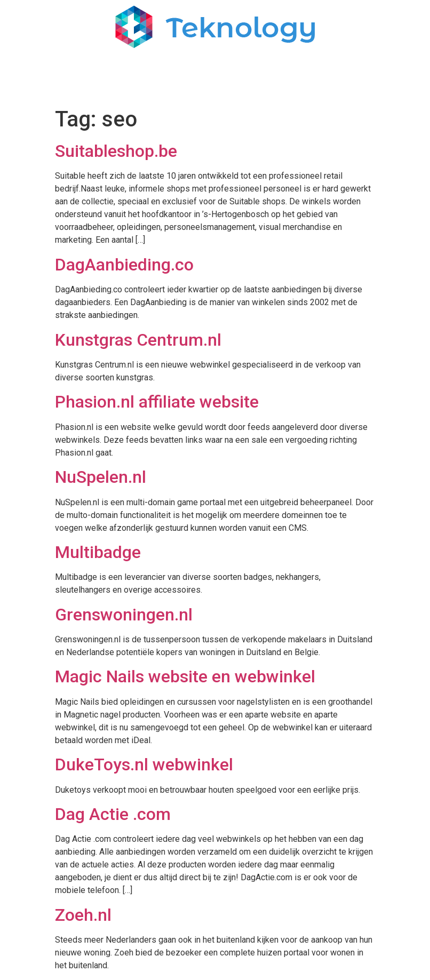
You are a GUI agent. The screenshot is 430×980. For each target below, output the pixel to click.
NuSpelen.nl (101, 477)
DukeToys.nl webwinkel (144, 764)
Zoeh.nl (83, 915)
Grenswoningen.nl (124, 615)
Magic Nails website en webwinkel (185, 676)
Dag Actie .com (113, 814)
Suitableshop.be (116, 151)
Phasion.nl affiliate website (157, 402)
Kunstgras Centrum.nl (138, 340)
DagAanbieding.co (124, 265)
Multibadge (98, 552)
